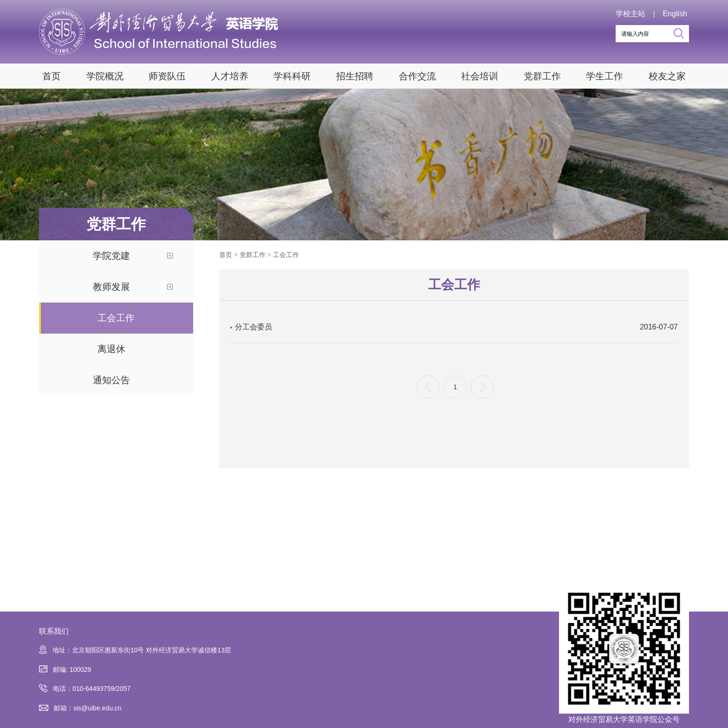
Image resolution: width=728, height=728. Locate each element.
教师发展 (111, 287)
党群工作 (542, 76)
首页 (52, 76)
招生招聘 (355, 76)
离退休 (111, 349)
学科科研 (292, 76)
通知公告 (111, 380)
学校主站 (630, 14)
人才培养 (230, 76)
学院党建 (111, 256)
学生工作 (604, 76)
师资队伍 (167, 76)
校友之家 (667, 76)
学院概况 (105, 76)
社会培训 (480, 76)
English (675, 14)
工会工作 (116, 318)
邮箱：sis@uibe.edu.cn (80, 708)
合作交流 (417, 76)
